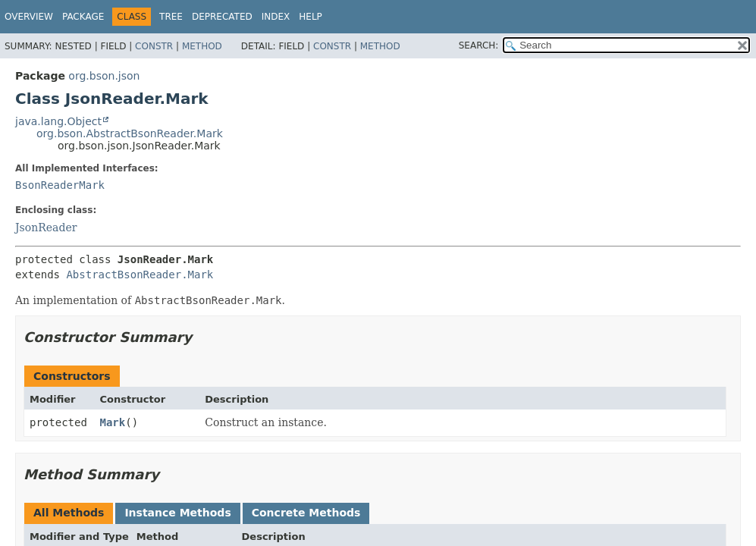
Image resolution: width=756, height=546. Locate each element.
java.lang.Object (58, 121)
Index (276, 17)
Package (83, 17)
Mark (113, 422)
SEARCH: (479, 45)
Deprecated (222, 17)
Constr (154, 46)
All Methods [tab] (69, 513)
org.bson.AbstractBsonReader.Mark (130, 133)
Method (202, 46)
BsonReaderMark (60, 185)
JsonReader (46, 227)
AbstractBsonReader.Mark (140, 275)
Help (311, 17)
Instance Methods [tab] (177, 513)
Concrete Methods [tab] (306, 513)
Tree (171, 17)
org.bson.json (104, 76)
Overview (29, 17)
